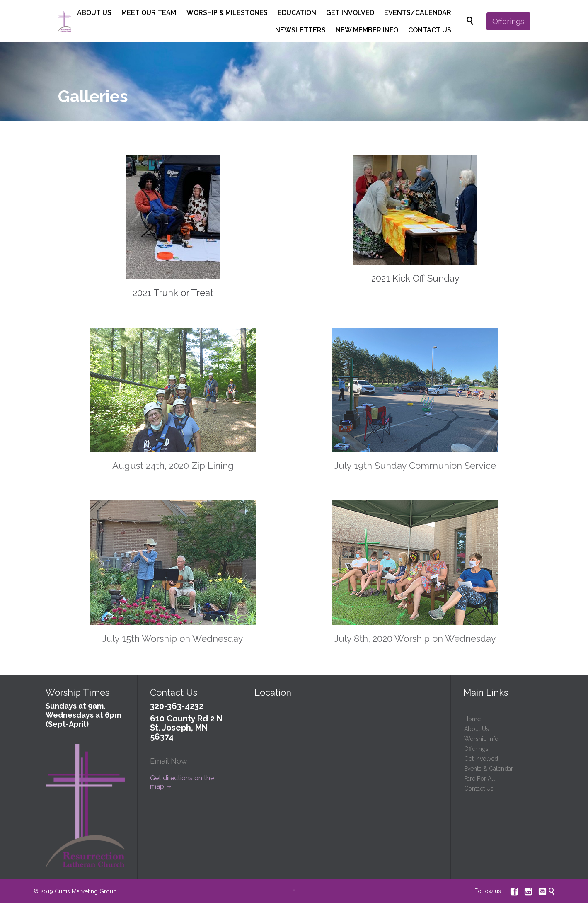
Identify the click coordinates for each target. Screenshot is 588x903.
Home (472, 719)
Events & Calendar (489, 769)
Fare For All (479, 779)
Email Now (169, 761)
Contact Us (479, 789)
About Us (477, 729)
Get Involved (481, 759)
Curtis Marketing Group (86, 891)
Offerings (476, 749)
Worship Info (481, 739)
